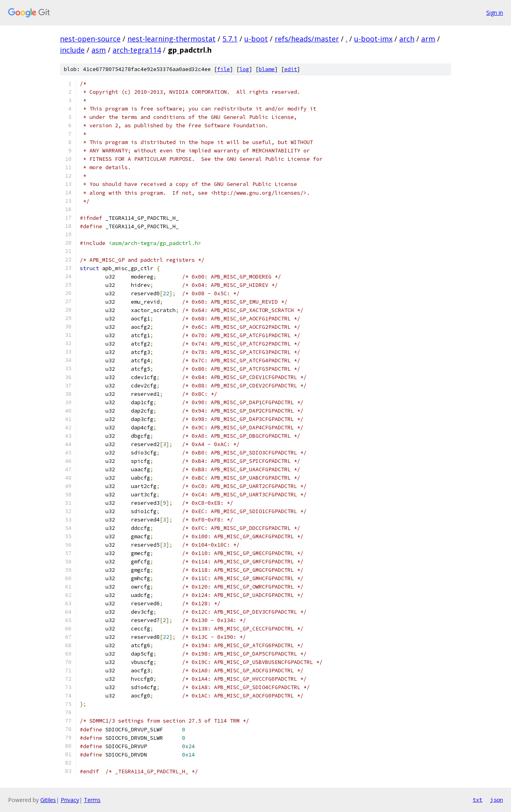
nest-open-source (90, 39)
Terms (92, 800)
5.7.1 (230, 39)
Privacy (70, 800)
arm (428, 39)
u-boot (256, 39)
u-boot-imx (373, 39)
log (244, 69)
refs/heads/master (307, 39)
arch (407, 39)
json (497, 800)
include (72, 50)
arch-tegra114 (137, 50)
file (224, 69)
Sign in (495, 13)
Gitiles (48, 800)
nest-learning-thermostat (171, 39)
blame (267, 69)
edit (291, 69)
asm (99, 50)
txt (477, 800)
